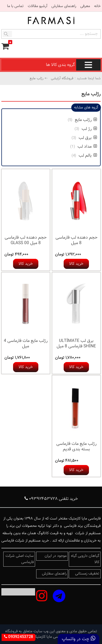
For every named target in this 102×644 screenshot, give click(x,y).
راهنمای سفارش (64, 6)
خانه (97, 6)
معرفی (85, 6)
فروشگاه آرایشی (62, 78)
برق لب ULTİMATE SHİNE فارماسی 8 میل (76, 344)
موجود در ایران (56, 556)
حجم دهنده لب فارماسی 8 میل (76, 240)
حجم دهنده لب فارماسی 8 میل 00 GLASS (26, 240)
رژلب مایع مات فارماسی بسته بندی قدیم (76, 447)
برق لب (87, 138)
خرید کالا (76, 264)
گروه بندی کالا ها (73, 65)
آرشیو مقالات (38, 6)
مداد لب (87, 147)
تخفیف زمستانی (87, 574)
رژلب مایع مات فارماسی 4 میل (26, 344)
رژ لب (89, 129)
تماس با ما (15, 6)
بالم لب (87, 156)
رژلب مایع (85, 120)
